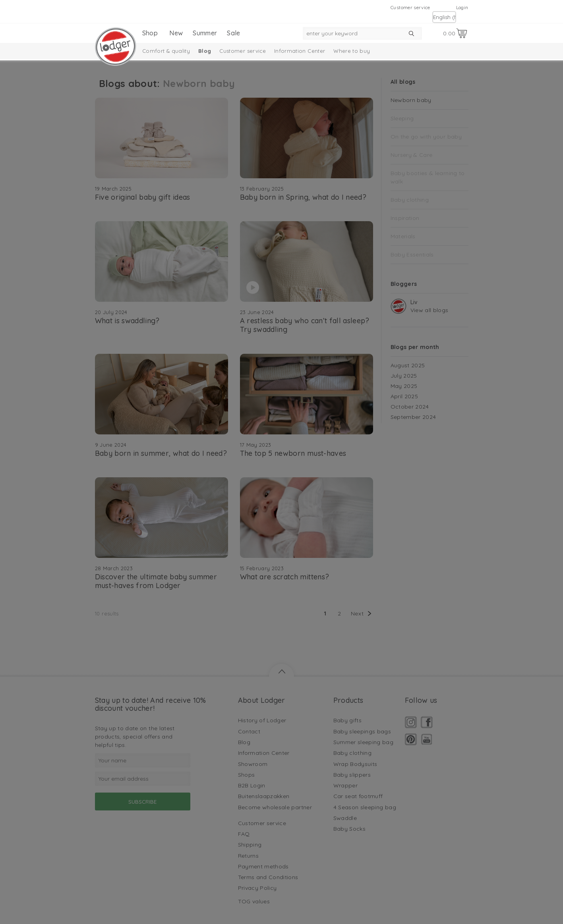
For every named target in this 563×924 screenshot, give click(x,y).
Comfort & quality (166, 51)
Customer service (410, 7)
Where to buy (352, 51)
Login (462, 7)
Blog (205, 51)
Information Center (300, 51)
